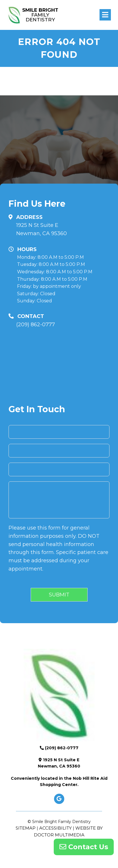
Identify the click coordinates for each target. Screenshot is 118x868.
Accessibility (55, 828)
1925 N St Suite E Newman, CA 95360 (42, 229)
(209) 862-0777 (36, 325)
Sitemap (26, 828)
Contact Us (84, 847)
